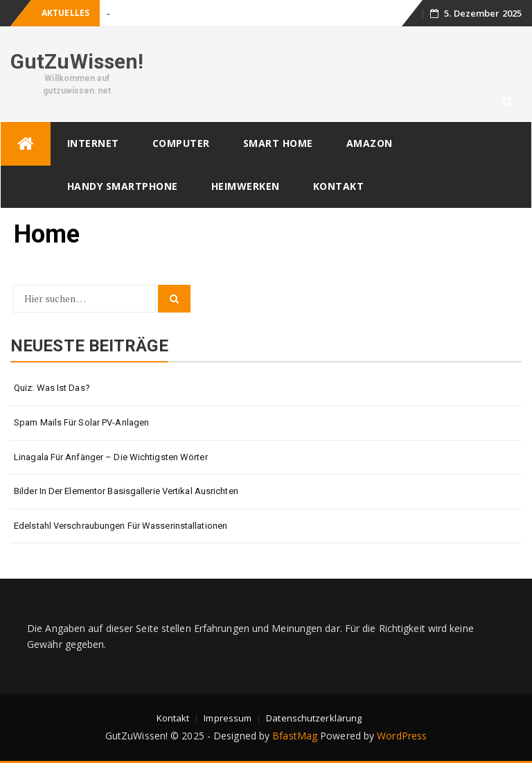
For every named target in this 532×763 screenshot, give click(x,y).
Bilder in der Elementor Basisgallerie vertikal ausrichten (126, 491)
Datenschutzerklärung (314, 718)
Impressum (228, 718)
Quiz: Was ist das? (52, 388)
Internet (93, 143)
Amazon (370, 143)
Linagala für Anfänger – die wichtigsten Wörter (111, 457)
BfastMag (295, 736)
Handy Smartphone (123, 186)
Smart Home (278, 143)
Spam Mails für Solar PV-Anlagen (81, 422)
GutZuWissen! (77, 61)
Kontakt (339, 186)
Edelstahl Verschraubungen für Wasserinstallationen (121, 526)
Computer (181, 143)
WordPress (402, 736)
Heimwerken (246, 186)
